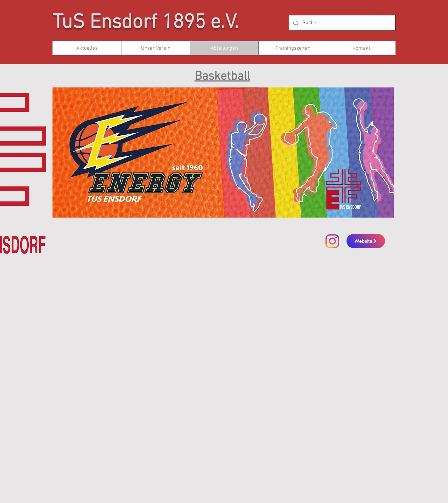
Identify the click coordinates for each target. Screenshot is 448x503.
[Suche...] (341, 23)
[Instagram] (332, 241)
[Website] (366, 241)
